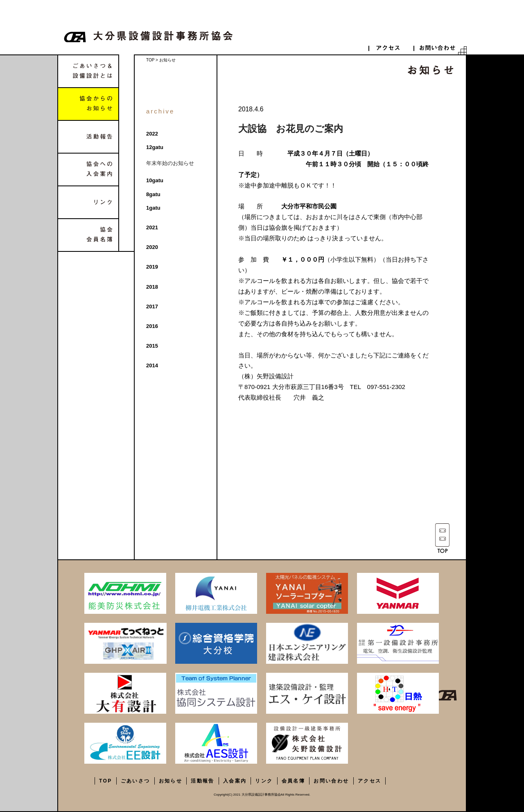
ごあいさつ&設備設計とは (88, 71)
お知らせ (171, 781)
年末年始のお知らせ (170, 163)
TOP (150, 60)
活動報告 (88, 137)
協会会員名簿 (88, 235)
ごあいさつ (136, 781)
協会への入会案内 (88, 170)
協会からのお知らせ (88, 104)
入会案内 (235, 781)
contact (436, 48)
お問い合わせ (331, 781)
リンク (88, 202)
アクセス (370, 781)
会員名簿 (294, 781)
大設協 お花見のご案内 (291, 129)
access (391, 48)
